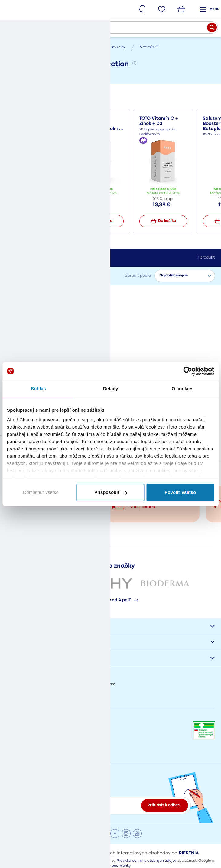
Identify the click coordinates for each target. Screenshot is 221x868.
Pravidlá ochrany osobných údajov (147, 862)
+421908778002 (21, 735)
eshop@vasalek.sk (24, 751)
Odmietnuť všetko (41, 492)
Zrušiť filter (73, 295)
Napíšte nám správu (26, 710)
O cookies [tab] (183, 388)
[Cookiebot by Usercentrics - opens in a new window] (188, 371)
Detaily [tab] (111, 388)
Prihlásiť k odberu (165, 806)
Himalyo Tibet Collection (32, 295)
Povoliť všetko (180, 492)
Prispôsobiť (111, 492)
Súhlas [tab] (38, 388)
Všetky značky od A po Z (110, 602)
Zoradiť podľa (138, 276)
